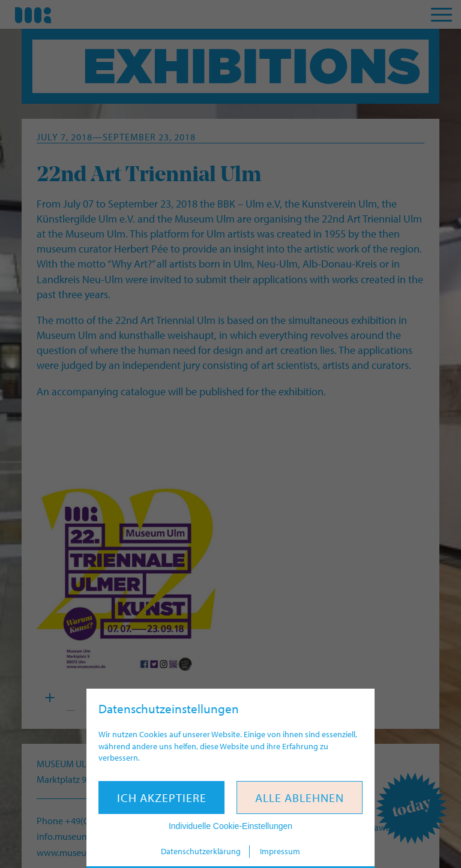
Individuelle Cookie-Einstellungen (230, 826)
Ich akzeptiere (162, 798)
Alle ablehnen (300, 798)
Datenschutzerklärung (201, 851)
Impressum (280, 851)
